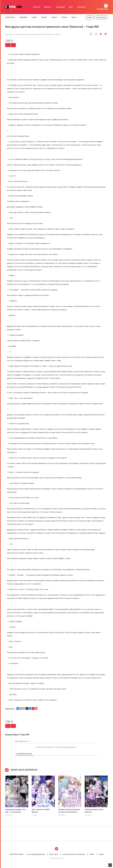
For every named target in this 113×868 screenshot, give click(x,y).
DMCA (92, 857)
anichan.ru (82, 7)
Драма (44, 17)
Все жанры (61, 7)
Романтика (10, 17)
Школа (54, 17)
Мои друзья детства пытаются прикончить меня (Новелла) (34, 34)
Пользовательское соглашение (74, 857)
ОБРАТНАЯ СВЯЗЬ (16, 857)
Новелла (36, 7)
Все (13, 34)
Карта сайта (54, 857)
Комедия (23, 17)
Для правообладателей (36, 857)
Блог (71, 7)
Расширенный (102, 9)
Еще (73, 17)
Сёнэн (64, 17)
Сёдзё (34, 17)
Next (19, 46)
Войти (90, 17)
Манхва (47, 7)
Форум (101, 857)
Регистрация (101, 17)
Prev (11, 46)
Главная (8, 34)
